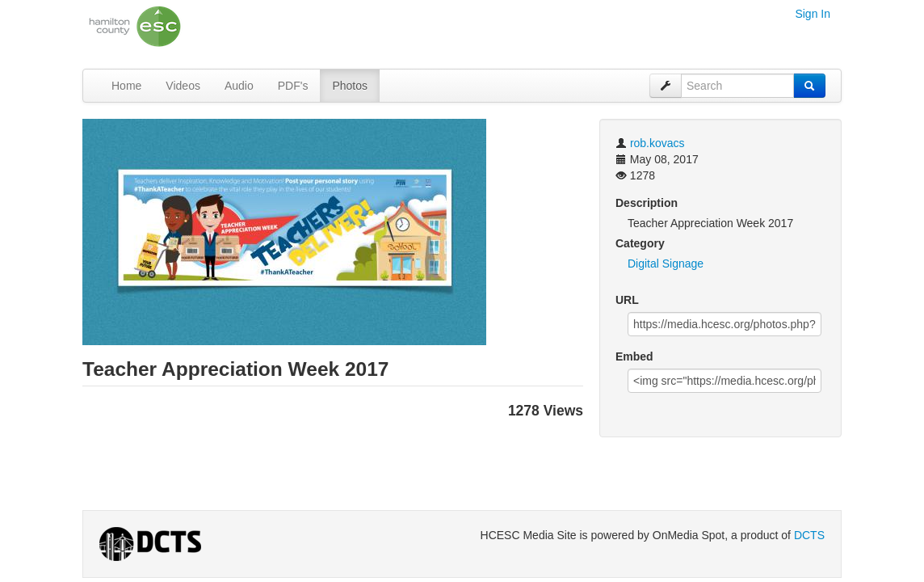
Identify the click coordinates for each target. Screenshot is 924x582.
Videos (183, 86)
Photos (350, 86)
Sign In (813, 14)
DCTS (809, 535)
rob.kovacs (657, 143)
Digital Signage (666, 264)
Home (126, 86)
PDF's (293, 86)
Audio (239, 86)
